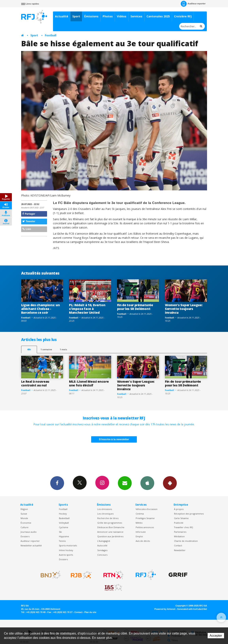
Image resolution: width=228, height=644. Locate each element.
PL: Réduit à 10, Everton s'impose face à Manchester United (87, 309)
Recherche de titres (108, 518)
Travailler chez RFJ (184, 527)
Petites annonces (145, 527)
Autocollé (102, 545)
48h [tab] (29, 349)
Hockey (63, 514)
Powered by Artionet (165, 609)
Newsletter (180, 550)
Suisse (24, 514)
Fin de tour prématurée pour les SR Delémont (135, 307)
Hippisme (64, 536)
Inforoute (141, 532)
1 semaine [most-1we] (46, 349)
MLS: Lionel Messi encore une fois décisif (89, 383)
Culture (25, 527)
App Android (170, 483)
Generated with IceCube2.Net (192, 609)
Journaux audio (29, 532)
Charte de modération (186, 541)
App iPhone (147, 483)
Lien (27, 229)
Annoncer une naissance (110, 532)
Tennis (62, 541)
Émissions (91, 16)
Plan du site (90, 612)
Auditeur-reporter (193, 4)
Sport (76, 16)
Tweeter (29, 221)
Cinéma (140, 514)
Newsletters (125, 483)
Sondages (102, 550)
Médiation (179, 536)
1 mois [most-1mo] (63, 349)
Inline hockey (66, 550)
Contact (178, 545)
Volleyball (64, 523)
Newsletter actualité (31, 545)
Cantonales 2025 (158, 16)
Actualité (62, 16)
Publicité (179, 523)
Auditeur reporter (30, 541)
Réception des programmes (189, 514)
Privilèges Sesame (145, 518)
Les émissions (105, 509)
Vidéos (122, 16)
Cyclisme (64, 527)
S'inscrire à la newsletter (114, 439)
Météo (139, 523)
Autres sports (66, 555)
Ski (60, 532)
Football (51, 35)
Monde (24, 518)
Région (24, 509)
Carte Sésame (181, 518)
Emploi (139, 536)
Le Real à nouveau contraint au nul (35, 383)
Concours (102, 555)
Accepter (216, 636)
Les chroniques (105, 514)
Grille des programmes (110, 523)
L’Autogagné (104, 541)
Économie (26, 523)
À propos (179, 509)
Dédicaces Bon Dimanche (111, 527)
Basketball (64, 518)
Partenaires (180, 532)
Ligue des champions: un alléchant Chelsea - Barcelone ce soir (41, 309)
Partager (29, 214)
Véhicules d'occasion (147, 509)
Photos (108, 16)
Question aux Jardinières (110, 536)
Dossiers (25, 536)
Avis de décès (143, 541)
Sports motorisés (68, 545)
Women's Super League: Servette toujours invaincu (184, 309)
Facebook (57, 483)
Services (136, 16)
